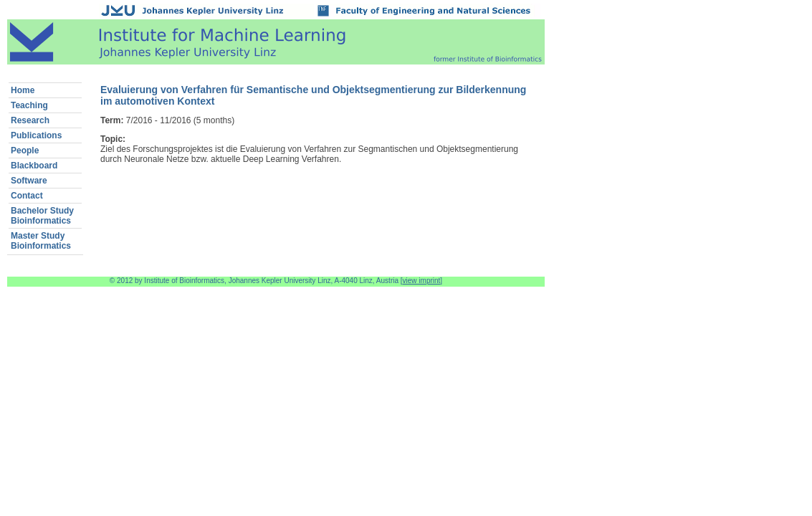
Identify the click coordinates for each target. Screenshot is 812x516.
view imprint (422, 281)
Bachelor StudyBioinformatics (42, 216)
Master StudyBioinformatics (41, 241)
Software (29, 181)
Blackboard (34, 166)
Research (30, 120)
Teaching (29, 105)
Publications (36, 135)
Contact (27, 196)
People (25, 150)
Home (23, 90)
